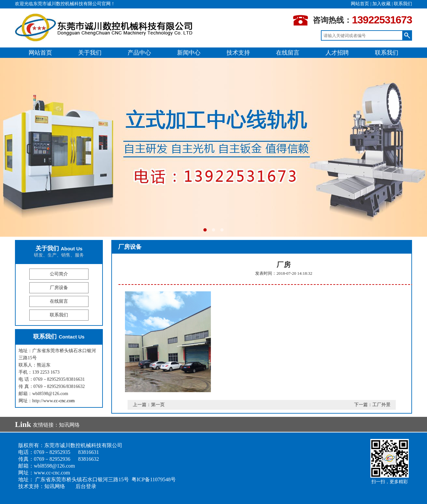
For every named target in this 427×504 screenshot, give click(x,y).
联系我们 (403, 4)
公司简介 (59, 274)
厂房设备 (59, 288)
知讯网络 (69, 425)
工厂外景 (381, 405)
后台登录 (86, 486)
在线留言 (288, 53)
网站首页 (360, 4)
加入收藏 (381, 4)
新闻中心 (189, 53)
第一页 (158, 405)
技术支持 (238, 53)
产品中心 (139, 53)
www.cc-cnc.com (52, 473)
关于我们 (90, 53)
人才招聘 (337, 53)
